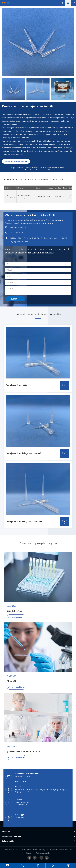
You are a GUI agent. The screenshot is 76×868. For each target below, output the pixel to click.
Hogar (13, 168)
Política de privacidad (43, 853)
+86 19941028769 (21, 805)
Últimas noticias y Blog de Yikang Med (38, 543)
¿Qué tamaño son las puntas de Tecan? (24, 751)
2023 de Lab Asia (14, 611)
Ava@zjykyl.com (20, 781)
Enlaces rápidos (8, 841)
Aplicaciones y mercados (12, 836)
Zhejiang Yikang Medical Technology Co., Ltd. (36, 850)
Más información (16, 617)
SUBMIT (15, 299)
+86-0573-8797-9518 (22, 802)
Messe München (14, 681)
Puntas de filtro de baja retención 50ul (38, 170)
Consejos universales (32, 168)
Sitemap (28, 853)
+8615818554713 (21, 818)
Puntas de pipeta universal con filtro (52, 168)
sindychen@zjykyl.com (22, 776)
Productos (20, 168)
